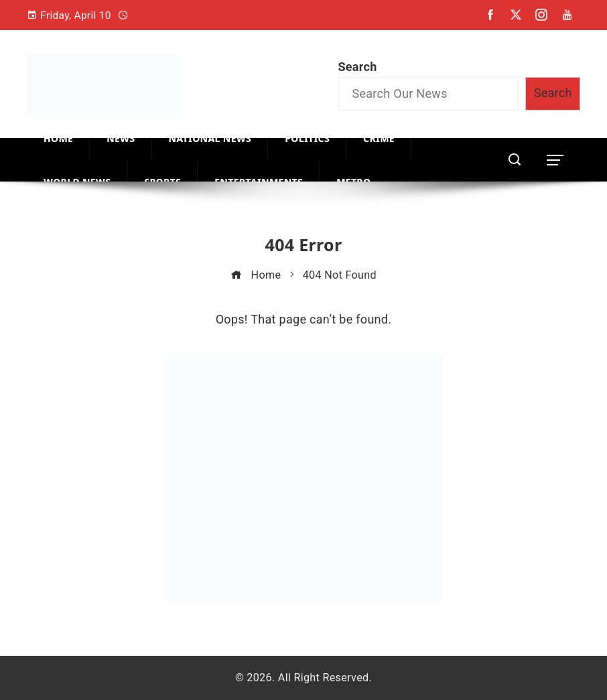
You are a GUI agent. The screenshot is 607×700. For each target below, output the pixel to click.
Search (357, 67)
